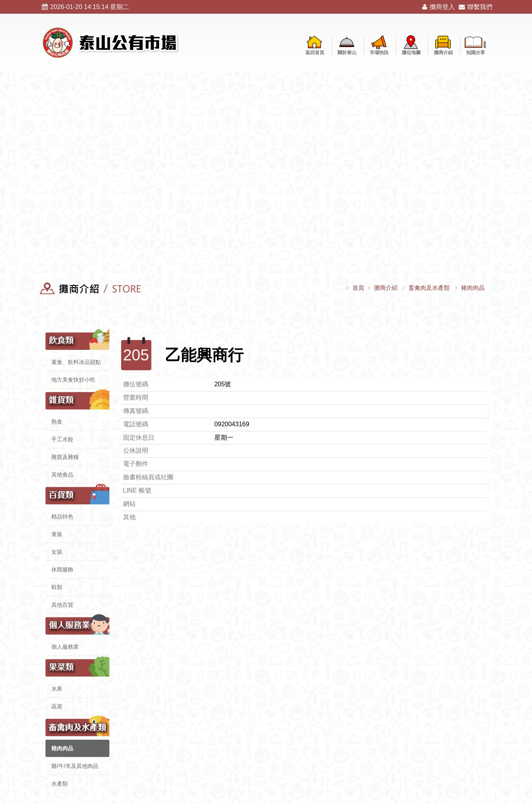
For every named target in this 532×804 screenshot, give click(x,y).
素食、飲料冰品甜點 (76, 362)
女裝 (57, 552)
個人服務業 (65, 647)
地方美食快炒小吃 (73, 380)
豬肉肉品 (473, 288)
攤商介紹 (386, 288)
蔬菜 (57, 706)
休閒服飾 (62, 569)
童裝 (57, 534)
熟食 (57, 422)
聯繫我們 (476, 7)
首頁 (358, 288)
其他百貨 (62, 605)
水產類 (60, 784)
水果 (57, 689)
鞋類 (57, 587)
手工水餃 (62, 439)
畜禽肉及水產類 (429, 288)
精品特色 (62, 517)
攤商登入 (438, 7)
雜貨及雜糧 (65, 457)
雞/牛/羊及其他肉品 (75, 766)
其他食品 (62, 475)
